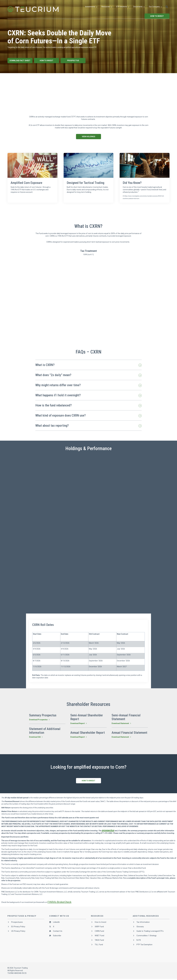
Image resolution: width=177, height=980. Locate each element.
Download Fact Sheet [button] (20, 61)
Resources (107, 7)
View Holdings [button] (89, 137)
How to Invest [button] (157, 16)
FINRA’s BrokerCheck (59, 902)
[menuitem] (91, 7)
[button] (167, 7)
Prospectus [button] (73, 61)
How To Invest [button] (46, 61)
